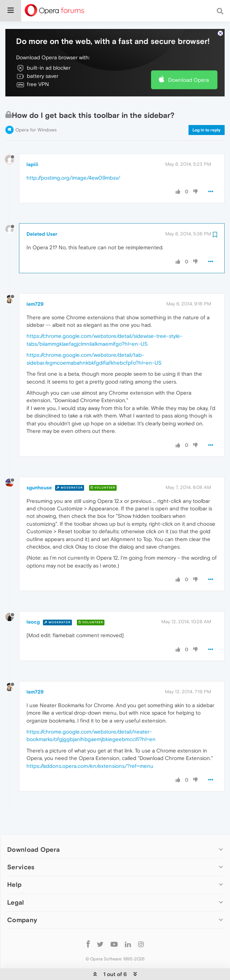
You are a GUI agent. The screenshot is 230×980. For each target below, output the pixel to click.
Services (21, 845)
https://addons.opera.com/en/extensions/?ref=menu (90, 744)
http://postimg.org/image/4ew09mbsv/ (73, 156)
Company (22, 898)
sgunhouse (39, 466)
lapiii (32, 142)
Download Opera (189, 58)
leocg (33, 600)
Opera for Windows (36, 108)
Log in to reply (207, 108)
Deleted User (42, 212)
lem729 (35, 282)
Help (14, 863)
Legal (16, 881)
